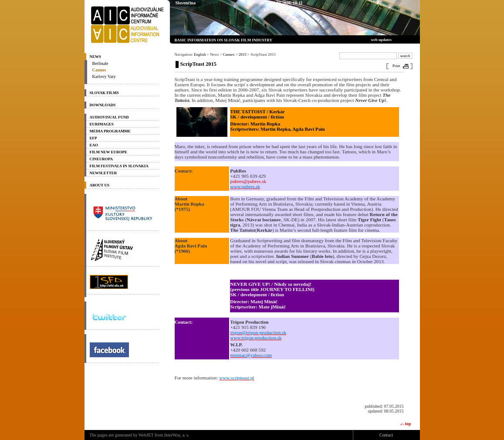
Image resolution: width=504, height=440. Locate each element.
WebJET (146, 435)
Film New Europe (108, 152)
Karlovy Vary (104, 76)
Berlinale (100, 63)
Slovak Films (104, 93)
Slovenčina (186, 3)
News (95, 57)
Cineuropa (101, 159)
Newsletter (103, 173)
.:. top (406, 424)
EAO (94, 145)
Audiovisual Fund (109, 117)
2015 (243, 54)
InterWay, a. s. (177, 435)
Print (396, 66)
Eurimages (102, 124)
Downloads (103, 105)
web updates (381, 40)
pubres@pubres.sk (248, 181)
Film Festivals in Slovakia (119, 166)
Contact (386, 435)
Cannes (99, 70)
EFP (93, 138)
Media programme (110, 131)
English (200, 54)
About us (100, 185)
